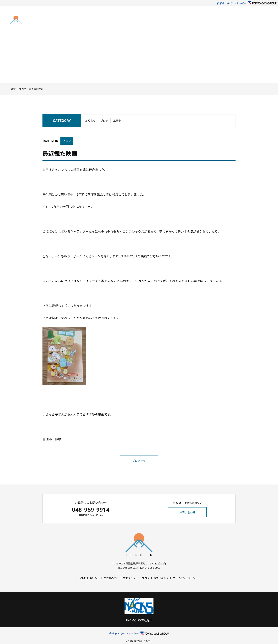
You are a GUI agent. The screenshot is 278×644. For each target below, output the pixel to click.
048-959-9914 (91, 510)
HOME (156, 21)
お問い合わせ (249, 21)
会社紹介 (168, 21)
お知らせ (90, 120)
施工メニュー (204, 21)
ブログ (219, 21)
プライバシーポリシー (185, 578)
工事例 (117, 120)
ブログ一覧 (139, 461)
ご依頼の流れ (185, 21)
